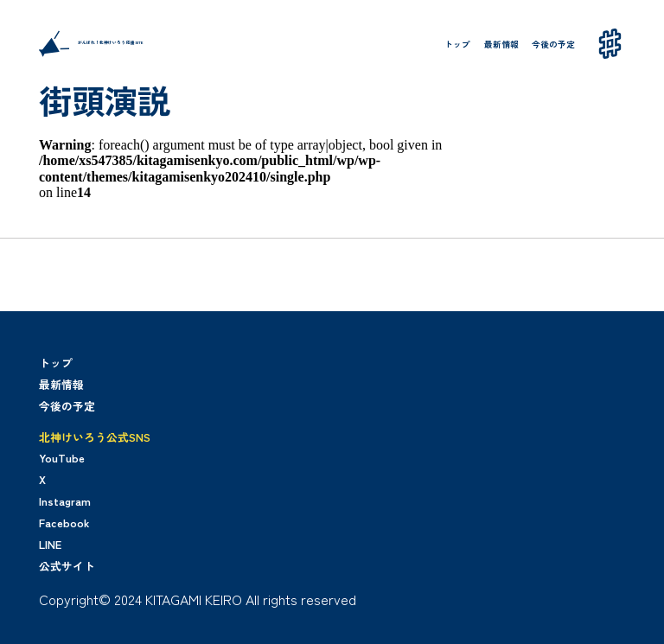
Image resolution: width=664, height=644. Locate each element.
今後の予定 (553, 44)
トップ (457, 44)
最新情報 (501, 44)
